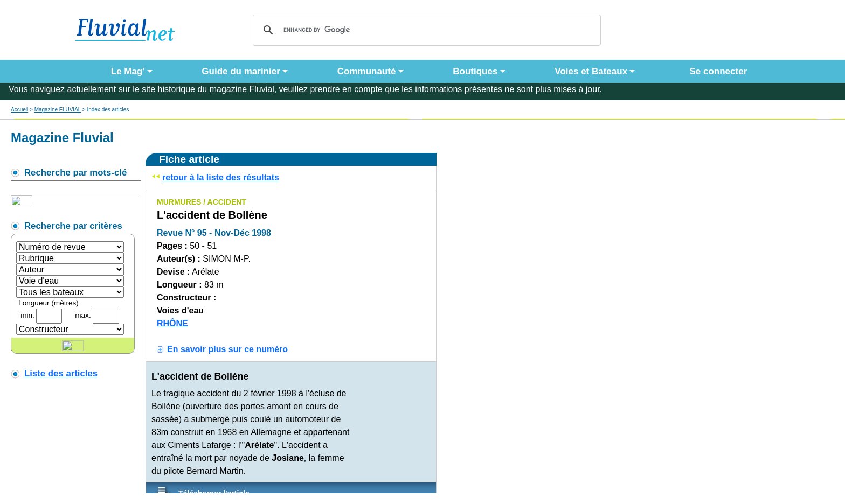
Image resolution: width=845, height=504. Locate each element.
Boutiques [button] (475, 71)
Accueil (19, 110)
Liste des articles (61, 373)
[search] (425, 30)
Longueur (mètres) (49, 303)
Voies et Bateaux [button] (591, 71)
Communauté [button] (367, 71)
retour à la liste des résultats (221, 177)
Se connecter (716, 71)
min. (27, 315)
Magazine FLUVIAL (58, 110)
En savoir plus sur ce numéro (227, 349)
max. (83, 315)
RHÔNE (172, 323)
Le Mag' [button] (128, 71)
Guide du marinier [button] (241, 71)
